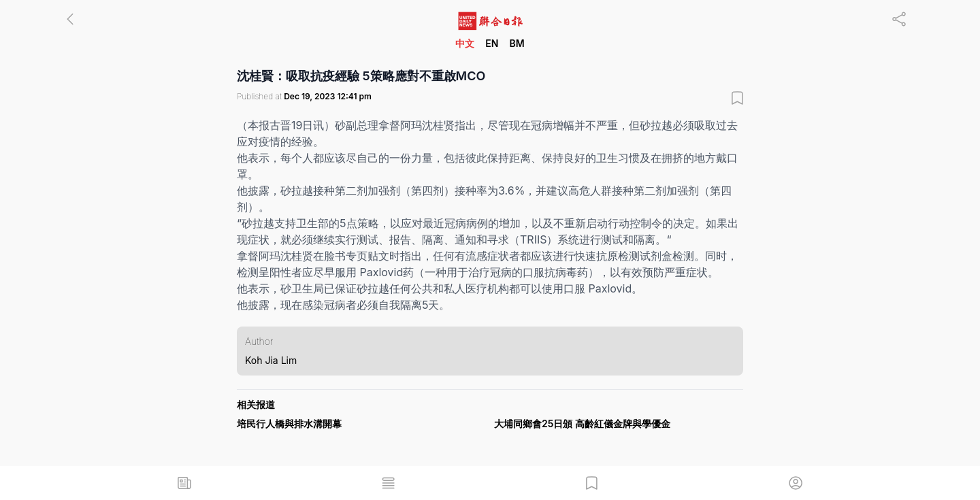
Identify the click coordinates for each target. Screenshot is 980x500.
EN (492, 43)
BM (517, 43)
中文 (465, 43)
